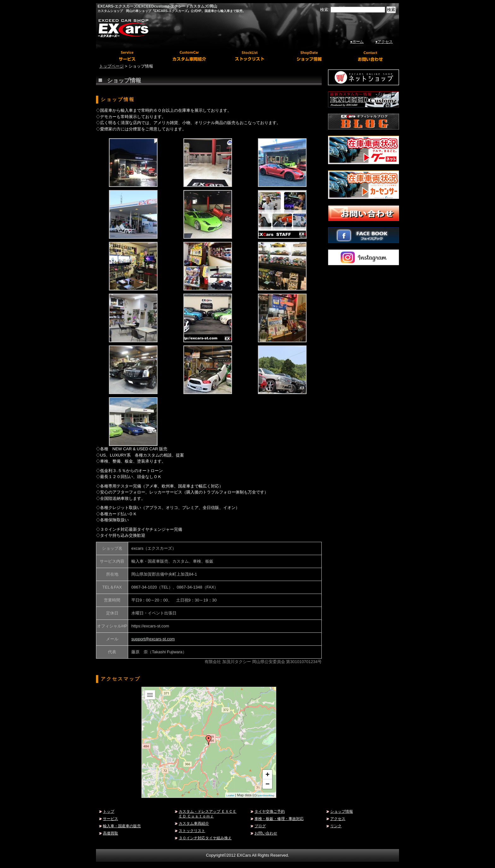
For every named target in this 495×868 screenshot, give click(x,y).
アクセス (338, 819)
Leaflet (230, 796)
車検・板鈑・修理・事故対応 (279, 819)
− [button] (268, 784)
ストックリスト (192, 831)
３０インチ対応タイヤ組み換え (205, 838)
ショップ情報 (342, 811)
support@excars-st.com (153, 639)
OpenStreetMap (265, 796)
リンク (336, 826)
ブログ (260, 826)
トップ (109, 811)
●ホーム (357, 42)
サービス (110, 819)
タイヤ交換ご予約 (270, 811)
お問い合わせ (266, 833)
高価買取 (110, 833)
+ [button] (268, 774)
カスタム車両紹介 (194, 823)
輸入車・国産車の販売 (122, 826)
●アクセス (384, 42)
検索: (325, 10)
